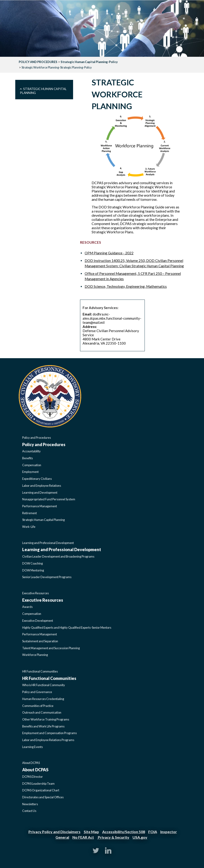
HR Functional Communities (40, 671)
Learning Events (32, 747)
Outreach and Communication (42, 712)
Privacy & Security (113, 837)
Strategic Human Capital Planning (43, 91)
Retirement (29, 513)
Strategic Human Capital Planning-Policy (89, 62)
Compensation (32, 465)
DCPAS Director (32, 777)
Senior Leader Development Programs (47, 577)
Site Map (91, 832)
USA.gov (140, 837)
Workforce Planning (35, 655)
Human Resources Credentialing (43, 699)
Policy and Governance (37, 692)
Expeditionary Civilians (37, 479)
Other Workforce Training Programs (46, 719)
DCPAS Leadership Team (38, 784)
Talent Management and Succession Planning (51, 648)
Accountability (31, 451)
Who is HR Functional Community (44, 685)
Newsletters (30, 804)
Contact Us (29, 811)
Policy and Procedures (37, 438)
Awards (27, 607)
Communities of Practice (38, 706)
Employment (30, 472)
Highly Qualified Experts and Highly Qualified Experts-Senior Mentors (67, 628)
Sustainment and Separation (40, 641)
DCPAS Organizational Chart (41, 790)
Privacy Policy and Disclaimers (54, 832)
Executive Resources (36, 593)
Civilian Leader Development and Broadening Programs (58, 556)
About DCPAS (31, 763)
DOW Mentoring (33, 570)
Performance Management (40, 506)
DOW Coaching (32, 563)
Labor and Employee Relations (42, 486)
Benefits (28, 458)
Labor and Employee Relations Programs (48, 740)
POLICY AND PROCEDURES (38, 62)
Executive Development (38, 621)
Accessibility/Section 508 (124, 832)
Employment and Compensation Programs (49, 733)
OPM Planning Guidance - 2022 (109, 253)
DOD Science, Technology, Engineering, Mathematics (126, 286)
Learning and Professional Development (48, 543)
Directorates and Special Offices (43, 797)
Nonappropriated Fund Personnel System (49, 499)
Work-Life (29, 527)
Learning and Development (40, 493)
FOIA (153, 832)
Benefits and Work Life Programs (43, 726)
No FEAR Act (83, 837)
